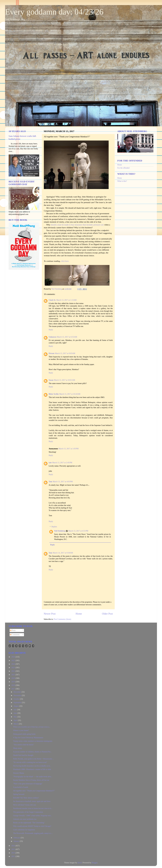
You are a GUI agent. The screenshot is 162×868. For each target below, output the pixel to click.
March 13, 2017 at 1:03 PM (69, 449)
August (16, 706)
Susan (51, 380)
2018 (14, 685)
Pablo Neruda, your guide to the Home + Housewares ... (34, 759)
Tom (50, 482)
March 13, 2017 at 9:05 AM (65, 353)
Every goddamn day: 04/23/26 (54, 12)
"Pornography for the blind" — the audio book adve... (33, 777)
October (17, 699)
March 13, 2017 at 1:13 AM (66, 300)
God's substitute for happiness (24, 830)
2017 (14, 689)
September (18, 703)
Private (52, 353)
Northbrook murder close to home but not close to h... (33, 808)
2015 (14, 849)
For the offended (123, 168)
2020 (14, 678)
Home (79, 614)
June (15, 713)
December (18, 692)
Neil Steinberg (60, 531)
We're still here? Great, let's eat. (25, 805)
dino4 (80, 863)
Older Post (107, 614)
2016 (14, 846)
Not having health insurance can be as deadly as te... (32, 766)
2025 (14, 660)
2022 (14, 671)
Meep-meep (18, 748)
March (16, 724)
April (16, 720)
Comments (15, 635)
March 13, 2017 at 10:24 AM (70, 394)
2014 (14, 853)
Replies (54, 527)
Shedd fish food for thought (23, 755)
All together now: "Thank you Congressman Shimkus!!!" (34, 791)
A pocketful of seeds (21, 787)
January (17, 841)
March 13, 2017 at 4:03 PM (63, 482)
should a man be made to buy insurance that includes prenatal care (77, 225)
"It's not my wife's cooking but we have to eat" (30, 762)
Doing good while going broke (24, 734)
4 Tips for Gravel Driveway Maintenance (28, 738)
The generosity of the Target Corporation (28, 812)
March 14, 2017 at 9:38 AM (63, 553)
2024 (14, 664)
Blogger (95, 863)
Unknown (52, 337)
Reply (51, 330)
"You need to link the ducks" (24, 745)
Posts (13, 630)
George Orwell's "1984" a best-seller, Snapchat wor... (33, 816)
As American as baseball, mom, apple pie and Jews (32, 801)
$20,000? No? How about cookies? (26, 798)
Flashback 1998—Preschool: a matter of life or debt (32, 769)
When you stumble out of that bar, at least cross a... (32, 727)
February (17, 838)
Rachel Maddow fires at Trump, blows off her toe (31, 780)
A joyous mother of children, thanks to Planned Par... (32, 752)
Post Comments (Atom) (62, 619)
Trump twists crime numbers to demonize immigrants (33, 741)
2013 (14, 856)
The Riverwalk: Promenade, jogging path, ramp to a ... (33, 833)
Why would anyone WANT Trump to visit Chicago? (32, 826)
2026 (14, 657)
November (18, 695)
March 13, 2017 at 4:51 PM (78, 531)
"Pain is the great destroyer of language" (28, 784)
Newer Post (50, 614)
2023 (14, 668)
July (15, 710)
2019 (14, 682)
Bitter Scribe (54, 394)
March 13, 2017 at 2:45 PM (62, 463)
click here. (65, 261)
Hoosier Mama (19, 773)
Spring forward (19, 794)
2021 (14, 675)
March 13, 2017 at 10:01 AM (64, 380)
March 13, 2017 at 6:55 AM (67, 337)
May (15, 717)
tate (50, 463)
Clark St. (52, 300)
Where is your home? (21, 730)
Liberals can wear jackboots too (25, 819)
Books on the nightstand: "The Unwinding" (29, 823)
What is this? (122, 181)
